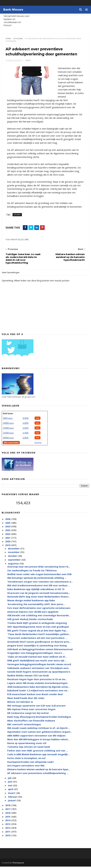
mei (10, 787)
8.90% (26, 420)
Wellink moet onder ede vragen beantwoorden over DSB (39, 576)
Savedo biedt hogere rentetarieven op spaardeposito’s (39, 673)
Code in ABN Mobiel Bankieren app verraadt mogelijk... (38, 756)
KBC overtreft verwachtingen (24, 726)
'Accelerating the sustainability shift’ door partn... (36, 606)
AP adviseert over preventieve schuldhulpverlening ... (38, 775)
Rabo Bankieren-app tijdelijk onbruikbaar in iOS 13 (36, 591)
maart (12, 795)
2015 (8, 818)
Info (38, 420)
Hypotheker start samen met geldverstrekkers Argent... (40, 733)
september (15, 561)
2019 (8, 547)
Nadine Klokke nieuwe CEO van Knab (28, 677)
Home (8, 39)
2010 (8, 837)
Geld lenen (8, 415)
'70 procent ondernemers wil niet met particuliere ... (37, 640)
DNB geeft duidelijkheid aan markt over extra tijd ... (37, 662)
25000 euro (8, 434)
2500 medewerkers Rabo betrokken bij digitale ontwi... (39, 688)
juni (10, 783)
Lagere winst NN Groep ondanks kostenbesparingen (37, 685)
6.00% (26, 425)
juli (10, 780)
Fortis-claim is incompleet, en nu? (27, 760)
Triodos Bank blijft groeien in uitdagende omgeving (37, 625)
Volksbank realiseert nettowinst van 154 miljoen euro (38, 670)
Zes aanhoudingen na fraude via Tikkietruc (32, 572)
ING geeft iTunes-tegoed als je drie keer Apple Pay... (37, 632)
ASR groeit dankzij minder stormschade (30, 621)
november (14, 554)
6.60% (26, 430)
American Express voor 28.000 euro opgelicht (33, 613)
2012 (8, 829)
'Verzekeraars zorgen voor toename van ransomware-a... (40, 583)
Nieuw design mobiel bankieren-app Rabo (31, 602)
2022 (8, 536)
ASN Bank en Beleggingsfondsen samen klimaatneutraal (40, 651)
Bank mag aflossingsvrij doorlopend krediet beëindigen (39, 718)
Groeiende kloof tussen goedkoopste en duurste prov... (39, 643)
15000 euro (8, 430)
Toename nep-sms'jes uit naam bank (29, 749)
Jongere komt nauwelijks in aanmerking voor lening (37, 647)
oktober (13, 558)
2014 (8, 822)
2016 (8, 814)
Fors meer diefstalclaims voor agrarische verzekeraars (39, 610)
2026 (8, 521)
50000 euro (8, 439)
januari (12, 802)
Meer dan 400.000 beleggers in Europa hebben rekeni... (38, 741)
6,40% (26, 434)
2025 (8, 524)
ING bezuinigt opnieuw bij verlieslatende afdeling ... (37, 580)
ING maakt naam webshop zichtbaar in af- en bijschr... (38, 730)
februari (13, 798)
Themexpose (18, 864)
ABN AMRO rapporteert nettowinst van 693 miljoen (36, 737)
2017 (8, 811)
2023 (8, 532)
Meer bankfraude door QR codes (26, 700)
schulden (18, 39)
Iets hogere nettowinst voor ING (26, 767)
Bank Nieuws (13, 10)
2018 (8, 807)
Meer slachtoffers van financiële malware (31, 722)
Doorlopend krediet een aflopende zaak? (31, 764)
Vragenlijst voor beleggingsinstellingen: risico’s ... (36, 655)
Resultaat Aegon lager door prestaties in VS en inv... (37, 681)
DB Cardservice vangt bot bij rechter (28, 715)
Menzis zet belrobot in (20, 703)
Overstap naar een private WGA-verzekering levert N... (39, 568)
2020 (8, 543)
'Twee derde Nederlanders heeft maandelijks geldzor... (39, 636)
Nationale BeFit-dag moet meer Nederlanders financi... (39, 598)
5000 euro (8, 420)
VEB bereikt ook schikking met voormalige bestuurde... (39, 617)
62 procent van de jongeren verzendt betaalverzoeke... (39, 595)
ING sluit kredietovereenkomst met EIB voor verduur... (38, 587)
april (11, 791)
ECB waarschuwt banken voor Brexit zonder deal (35, 696)
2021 (8, 539)
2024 (8, 528)
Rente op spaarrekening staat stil (27, 745)
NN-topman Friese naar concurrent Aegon (31, 711)
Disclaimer (38, 444)
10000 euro (8, 425)
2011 (8, 833)
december (14, 550)
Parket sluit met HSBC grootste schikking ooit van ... (37, 752)
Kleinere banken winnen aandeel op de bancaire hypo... (39, 771)
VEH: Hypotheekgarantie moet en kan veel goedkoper (38, 628)
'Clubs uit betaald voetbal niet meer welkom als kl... (37, 658)
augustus (14, 565)
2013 (8, 826)
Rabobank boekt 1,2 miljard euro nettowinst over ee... (38, 692)
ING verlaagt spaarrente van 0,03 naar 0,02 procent (36, 707)
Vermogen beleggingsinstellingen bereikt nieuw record (39, 666)
